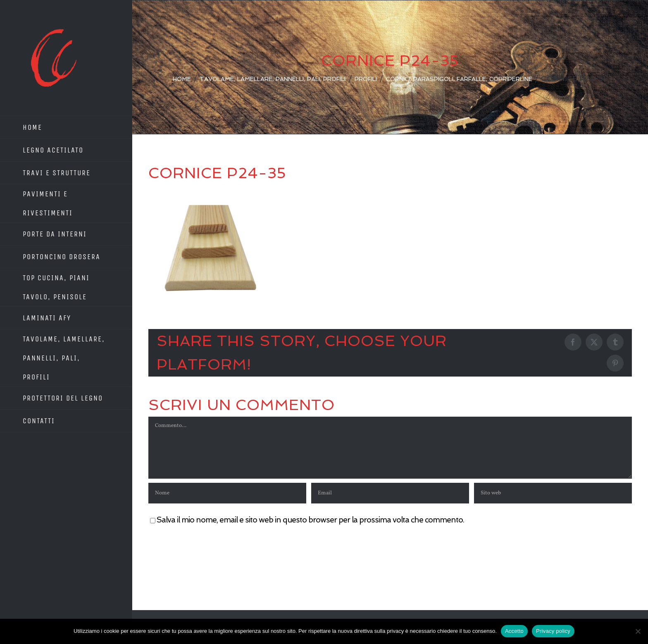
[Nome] (227, 493)
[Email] (390, 493)
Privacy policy (553, 631)
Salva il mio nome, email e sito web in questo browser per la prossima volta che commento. (310, 520)
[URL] (553, 493)
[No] (638, 631)
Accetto (514, 631)
